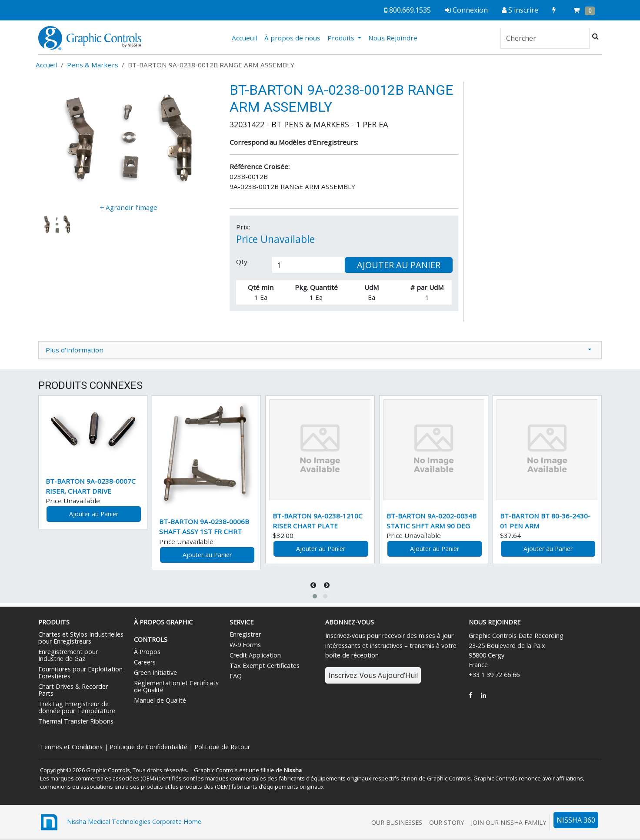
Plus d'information (75, 350)
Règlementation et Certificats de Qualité (176, 686)
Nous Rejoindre (393, 38)
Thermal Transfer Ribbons (76, 721)
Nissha (293, 770)
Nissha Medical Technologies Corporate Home (120, 822)
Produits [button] (342, 38)
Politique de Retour (222, 747)
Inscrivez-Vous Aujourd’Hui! (373, 675)
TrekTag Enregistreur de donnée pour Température (77, 707)
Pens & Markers (93, 65)
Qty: (242, 262)
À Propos (147, 652)
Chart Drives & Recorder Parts (73, 690)
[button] (315, 596)
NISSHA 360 (576, 820)
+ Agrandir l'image (129, 207)
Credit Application (255, 655)
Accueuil (246, 37)
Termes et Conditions (71, 747)
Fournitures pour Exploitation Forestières (80, 672)
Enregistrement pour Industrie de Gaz (68, 655)
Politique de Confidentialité (148, 747)
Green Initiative (155, 672)
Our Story (447, 822)
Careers (145, 662)
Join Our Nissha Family (508, 822)
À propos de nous (292, 38)
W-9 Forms (245, 645)
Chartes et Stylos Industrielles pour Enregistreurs (81, 638)
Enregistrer (245, 634)
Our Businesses (397, 822)
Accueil (47, 65)
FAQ (236, 676)
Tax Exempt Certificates (265, 666)
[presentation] (314, 585)
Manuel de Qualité (160, 700)
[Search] (545, 38)
